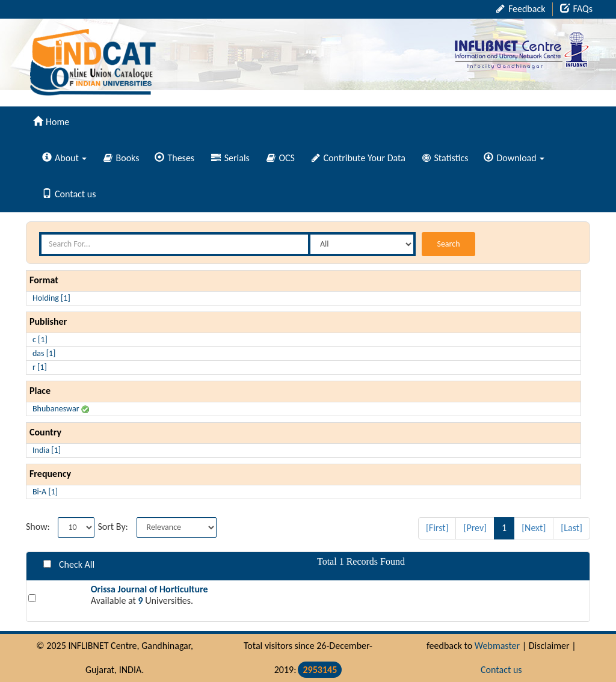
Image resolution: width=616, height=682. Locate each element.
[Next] (534, 528)
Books (122, 158)
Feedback (521, 9)
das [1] (44, 353)
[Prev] (475, 528)
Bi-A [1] (45, 492)
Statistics (445, 158)
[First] (437, 528)
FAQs (576, 9)
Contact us (69, 194)
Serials (230, 158)
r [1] (40, 367)
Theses (174, 158)
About (64, 158)
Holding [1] (51, 298)
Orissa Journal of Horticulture (149, 589)
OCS (281, 158)
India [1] (47, 450)
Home (51, 122)
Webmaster (497, 646)
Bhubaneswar (61, 409)
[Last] (571, 528)
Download (514, 158)
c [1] (40, 339)
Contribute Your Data (359, 158)
